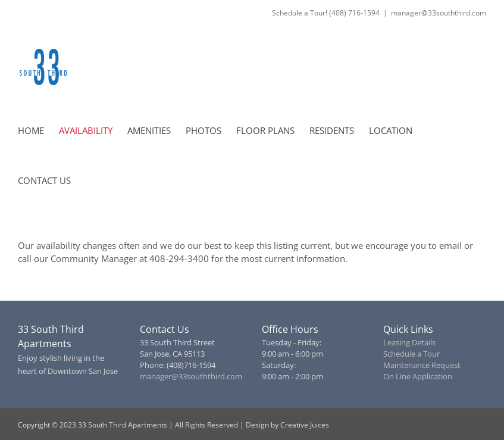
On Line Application (418, 376)
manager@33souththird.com (439, 13)
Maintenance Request (422, 365)
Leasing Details (409, 342)
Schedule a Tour (411, 354)
